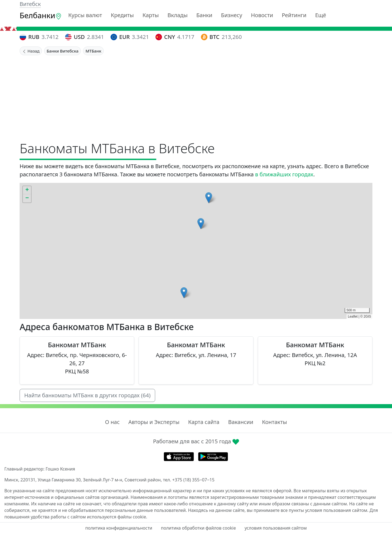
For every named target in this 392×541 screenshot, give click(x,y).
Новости (262, 15)
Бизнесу (232, 15)
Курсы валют (85, 15)
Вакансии (241, 422)
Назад (31, 51)
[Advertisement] (196, 96)
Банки (204, 15)
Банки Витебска (62, 51)
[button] (184, 293)
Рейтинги (294, 15)
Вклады (177, 15)
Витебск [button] (30, 4)
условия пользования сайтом (275, 528)
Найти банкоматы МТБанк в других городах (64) (87, 395)
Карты (151, 15)
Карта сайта (204, 422)
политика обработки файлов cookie (198, 528)
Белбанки (41, 15)
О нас (112, 422)
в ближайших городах (284, 174)
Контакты (274, 422)
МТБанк (93, 51)
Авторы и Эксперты (154, 422)
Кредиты (122, 15)
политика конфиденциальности (119, 528)
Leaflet (353, 316)
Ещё (321, 15)
